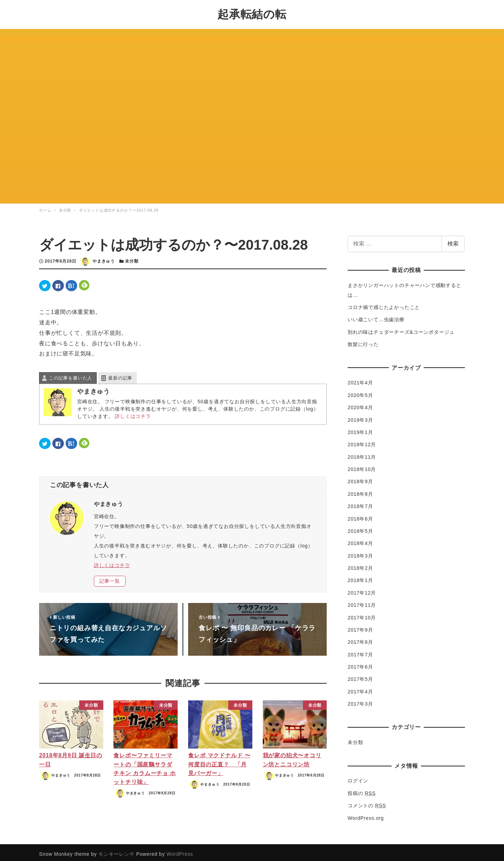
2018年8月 (360, 491)
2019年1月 (360, 429)
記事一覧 (110, 577)
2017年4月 (360, 688)
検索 (453, 240)
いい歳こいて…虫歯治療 (376, 316)
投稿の (362, 790)
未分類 (132, 258)
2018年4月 (360, 540)
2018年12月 (362, 441)
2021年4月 (360, 379)
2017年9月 (360, 626)
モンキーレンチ (117, 851)
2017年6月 (360, 663)
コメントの (367, 802)
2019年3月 (360, 416)
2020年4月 (360, 404)
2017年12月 (362, 589)
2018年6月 (360, 515)
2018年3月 (360, 552)
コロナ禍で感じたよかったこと (384, 304)
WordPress (180, 851)
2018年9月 (360, 478)
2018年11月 (362, 453)
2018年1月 (360, 577)
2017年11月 (362, 602)
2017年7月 (360, 651)
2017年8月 (360, 639)
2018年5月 (360, 528)
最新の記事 (120, 374)
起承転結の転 (252, 13)
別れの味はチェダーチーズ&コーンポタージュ (401, 329)
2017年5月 (360, 676)
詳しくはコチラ (133, 412)
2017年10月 (362, 614)
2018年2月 (360, 565)
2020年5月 (360, 392)
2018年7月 (360, 503)
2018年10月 (362, 466)
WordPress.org (366, 814)
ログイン (358, 777)
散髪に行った (363, 341)
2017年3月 (360, 700)
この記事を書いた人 (71, 374)
